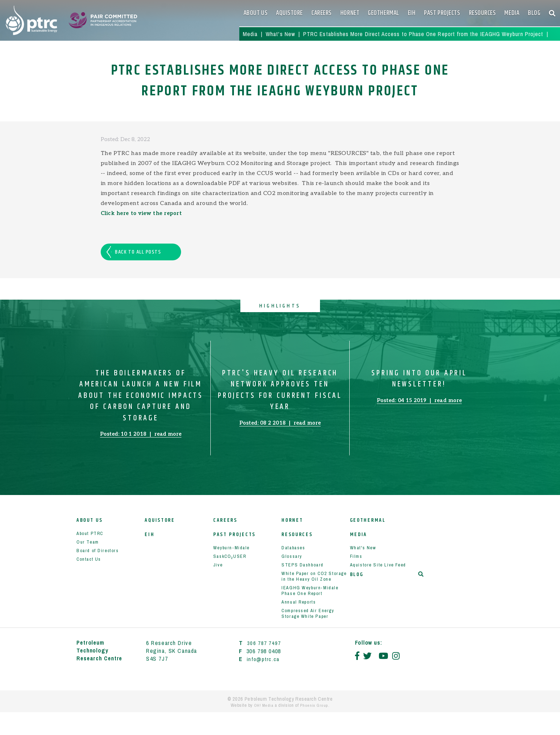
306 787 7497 (264, 666)
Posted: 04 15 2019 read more (419, 404)
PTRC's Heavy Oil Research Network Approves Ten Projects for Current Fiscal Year (280, 393)
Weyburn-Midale (234, 563)
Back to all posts (145, 253)
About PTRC (92, 549)
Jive (218, 581)
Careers (322, 13)
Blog (534, 13)
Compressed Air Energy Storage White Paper (310, 637)
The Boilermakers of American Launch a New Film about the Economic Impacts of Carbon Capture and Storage (141, 404)
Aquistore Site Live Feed (381, 581)
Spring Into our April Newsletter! (419, 381)
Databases (294, 563)
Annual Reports (301, 625)
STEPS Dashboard (304, 581)
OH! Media (263, 728)
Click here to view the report (145, 213)
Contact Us (90, 576)
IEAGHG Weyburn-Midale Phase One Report (312, 613)
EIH (412, 13)
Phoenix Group (315, 728)
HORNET (350, 13)
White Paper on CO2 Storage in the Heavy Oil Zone (312, 596)
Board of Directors (99, 567)
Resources (482, 13)
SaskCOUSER (231, 572)
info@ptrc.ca (264, 682)
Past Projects (442, 13)
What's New (280, 34)
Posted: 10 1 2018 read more (141, 450)
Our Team (88, 558)
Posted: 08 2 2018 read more (280, 427)
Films (356, 572)
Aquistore (289, 13)
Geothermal (384, 13)
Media (512, 13)
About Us (256, 13)
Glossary (292, 572)
